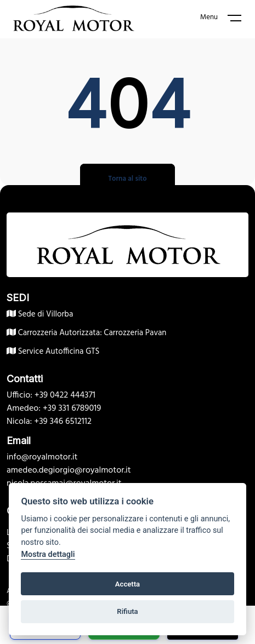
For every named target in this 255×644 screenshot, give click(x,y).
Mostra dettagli (48, 554)
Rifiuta (127, 611)
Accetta (127, 584)
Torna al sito (127, 179)
